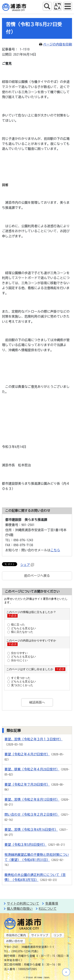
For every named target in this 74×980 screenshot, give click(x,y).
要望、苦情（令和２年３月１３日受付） (34, 739)
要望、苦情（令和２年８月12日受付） (32, 799)
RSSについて (48, 909)
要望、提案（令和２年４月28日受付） (32, 769)
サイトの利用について (23, 903)
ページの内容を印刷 (56, 44)
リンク (58, 935)
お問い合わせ (15, 941)
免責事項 (52, 903)
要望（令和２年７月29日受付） (27, 784)
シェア (27, 565)
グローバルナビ (68, 6)
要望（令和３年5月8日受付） (25, 845)
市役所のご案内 (16, 935)
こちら (55, 550)
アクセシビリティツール (57, 6)
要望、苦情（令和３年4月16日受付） (31, 830)
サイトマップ (40, 935)
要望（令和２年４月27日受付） (27, 754)
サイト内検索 (47, 6)
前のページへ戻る (37, 576)
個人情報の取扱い (20, 909)
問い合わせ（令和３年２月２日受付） (32, 814)
